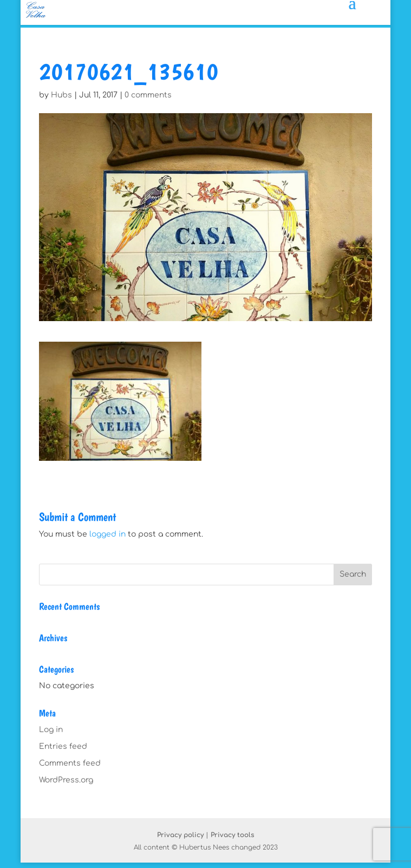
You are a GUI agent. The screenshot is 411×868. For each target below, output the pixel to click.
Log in (51, 730)
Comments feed (70, 763)
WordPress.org (66, 780)
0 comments (148, 95)
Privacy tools (233, 835)
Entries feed (63, 746)
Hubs (61, 95)
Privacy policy (180, 835)
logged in (107, 534)
